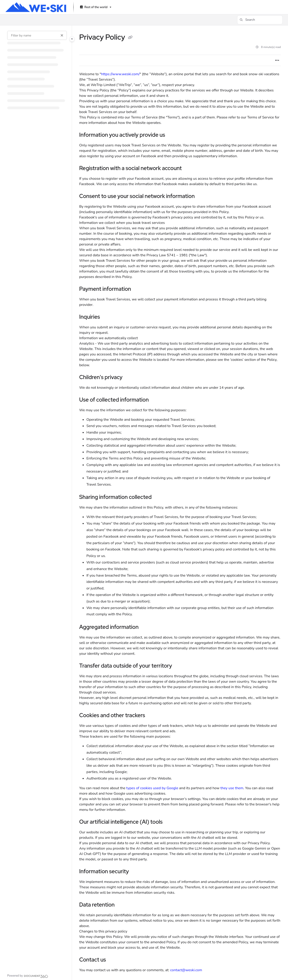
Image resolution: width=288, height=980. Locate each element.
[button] (260, 20)
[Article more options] (277, 60)
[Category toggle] (72, 39)
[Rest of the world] (95, 7)
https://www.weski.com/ (120, 74)
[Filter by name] (37, 35)
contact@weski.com (186, 970)
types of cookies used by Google (152, 788)
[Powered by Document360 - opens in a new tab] (28, 976)
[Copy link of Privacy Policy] (130, 38)
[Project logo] (36, 7)
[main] (180, 503)
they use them (232, 788)
